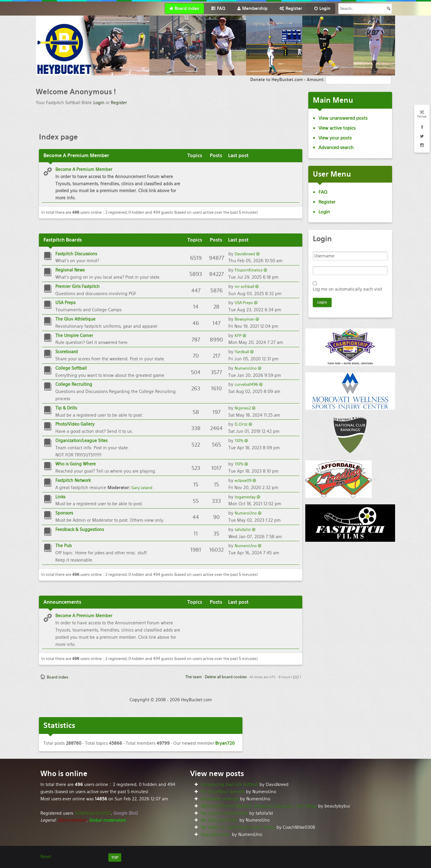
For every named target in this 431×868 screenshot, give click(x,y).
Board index (57, 677)
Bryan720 (225, 743)
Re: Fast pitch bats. (220, 820)
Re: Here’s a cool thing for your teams (238, 827)
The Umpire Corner (74, 336)
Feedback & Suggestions (80, 529)
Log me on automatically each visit (347, 289)
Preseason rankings (220, 799)
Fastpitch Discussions (76, 254)
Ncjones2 (243, 408)
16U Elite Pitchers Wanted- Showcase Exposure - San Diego (259, 806)
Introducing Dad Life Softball (230, 784)
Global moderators (107, 820)
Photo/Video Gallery (75, 424)
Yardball (242, 352)
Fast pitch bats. (216, 834)
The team (194, 677)
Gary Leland (142, 488)
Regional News (70, 270)
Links (60, 497)
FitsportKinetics (249, 270)
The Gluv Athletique (75, 319)
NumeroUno (246, 368)
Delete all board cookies (226, 677)
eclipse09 (243, 481)
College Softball (71, 368)
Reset (46, 857)
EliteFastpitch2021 (93, 813)
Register (119, 103)
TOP (115, 858)
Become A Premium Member (84, 169)
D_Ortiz (241, 424)
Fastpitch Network (73, 480)
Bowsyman (245, 319)
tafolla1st (243, 530)
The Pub (64, 546)
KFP (238, 336)
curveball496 (246, 384)
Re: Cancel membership (224, 813)
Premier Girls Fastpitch (78, 286)
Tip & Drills (66, 408)
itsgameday (245, 497)
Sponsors (64, 513)
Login (99, 103)
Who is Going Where (76, 464)
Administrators (72, 820)
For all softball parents (223, 792)
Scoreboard (67, 352)
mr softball (244, 287)
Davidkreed (245, 254)
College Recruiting (74, 384)
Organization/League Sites (81, 441)
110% (239, 441)
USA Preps (65, 303)
